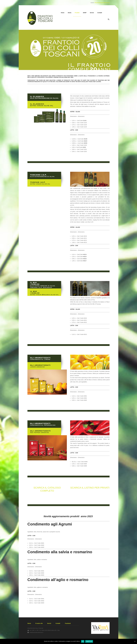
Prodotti (77, 13)
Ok (83, 641)
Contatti (100, 13)
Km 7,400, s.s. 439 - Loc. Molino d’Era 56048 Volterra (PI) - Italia (45, 630)
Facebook (68, 623)
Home (63, 13)
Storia (70, 13)
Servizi (92, 13)
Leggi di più (89, 641)
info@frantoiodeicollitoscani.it (102, 3)
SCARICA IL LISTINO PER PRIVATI (90, 488)
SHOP (85, 13)
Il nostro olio (39, 623)
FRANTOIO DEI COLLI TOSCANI (35, 628)
